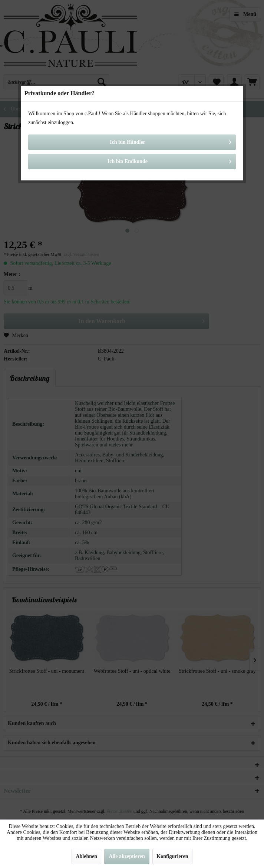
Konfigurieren (172, 856)
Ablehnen (86, 856)
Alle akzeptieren (127, 856)
